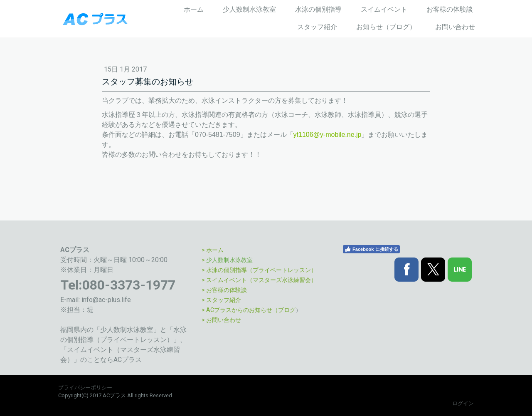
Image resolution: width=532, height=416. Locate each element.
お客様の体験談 (450, 9)
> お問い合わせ (221, 320)
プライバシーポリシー (85, 388)
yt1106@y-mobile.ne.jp (328, 135)
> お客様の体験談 (224, 290)
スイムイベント (384, 9)
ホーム (194, 9)
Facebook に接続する (371, 249)
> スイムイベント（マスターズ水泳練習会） (259, 280)
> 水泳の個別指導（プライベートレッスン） (259, 270)
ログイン (463, 403)
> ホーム (213, 250)
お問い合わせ (455, 27)
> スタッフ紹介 (221, 300)
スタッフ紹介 (317, 27)
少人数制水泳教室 (249, 9)
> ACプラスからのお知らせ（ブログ (249, 310)
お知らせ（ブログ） (386, 27)
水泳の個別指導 (318, 9)
